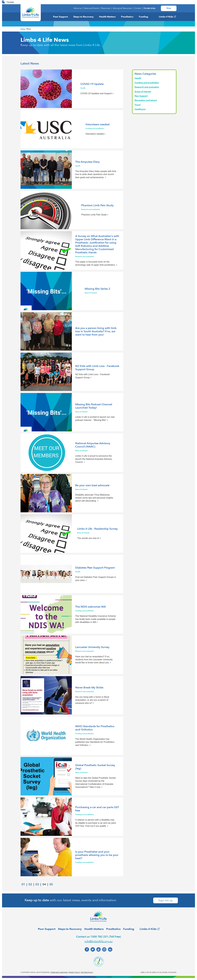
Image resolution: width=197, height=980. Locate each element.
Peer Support (60, 17)
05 (51, 884)
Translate (10, 2)
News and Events (91, 8)
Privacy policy (74, 972)
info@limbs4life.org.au (99, 941)
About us (78, 8)
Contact (138, 8)
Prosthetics (127, 17)
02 (30, 884)
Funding (143, 17)
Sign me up (166, 900)
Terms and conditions (59, 972)
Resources (106, 8)
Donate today (149, 8)
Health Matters (107, 17)
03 (37, 884)
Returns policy (87, 972)
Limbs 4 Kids (166, 17)
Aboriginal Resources (122, 8)
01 (23, 884)
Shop (169, 8)
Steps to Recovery (83, 17)
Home (23, 29)
